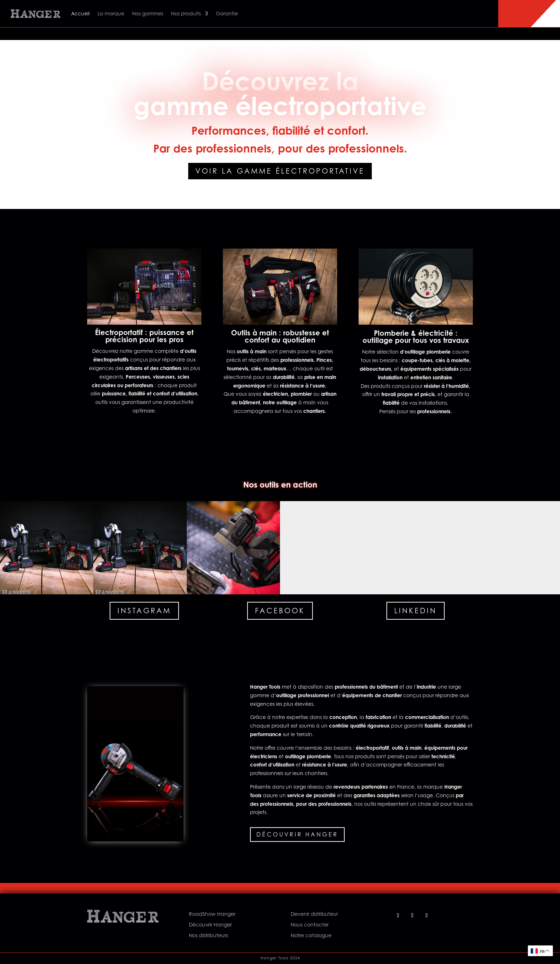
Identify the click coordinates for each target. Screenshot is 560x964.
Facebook (280, 611)
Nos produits (186, 13)
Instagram (144, 611)
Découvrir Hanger (297, 834)
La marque (111, 13)
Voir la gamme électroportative (280, 171)
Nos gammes (148, 13)
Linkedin (416, 611)
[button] (47, 548)
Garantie (227, 13)
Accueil (80, 13)
